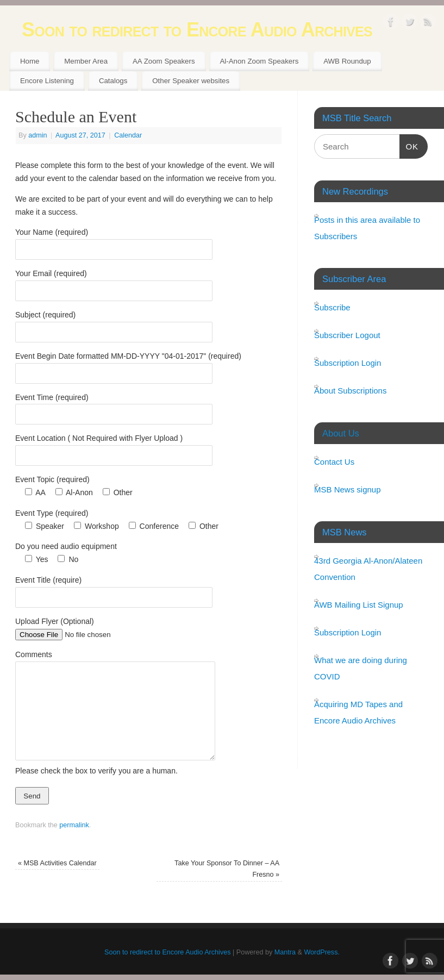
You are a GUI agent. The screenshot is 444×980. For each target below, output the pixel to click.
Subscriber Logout (347, 335)
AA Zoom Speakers (164, 61)
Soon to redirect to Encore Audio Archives (197, 30)
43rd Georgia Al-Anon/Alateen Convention (368, 569)
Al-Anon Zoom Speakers (259, 61)
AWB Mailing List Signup (359, 605)
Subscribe (332, 307)
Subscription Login (348, 363)
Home (30, 61)
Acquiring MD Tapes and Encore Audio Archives (358, 712)
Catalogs (113, 81)
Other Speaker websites (191, 81)
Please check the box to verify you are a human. (96, 771)
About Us (341, 433)
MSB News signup (348, 489)
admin (37, 135)
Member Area (86, 61)
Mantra (285, 952)
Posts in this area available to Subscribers (367, 228)
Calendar (128, 135)
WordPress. (322, 952)
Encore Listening (47, 81)
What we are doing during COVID (361, 668)
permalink (74, 825)
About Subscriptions (350, 391)
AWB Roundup (347, 61)
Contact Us (334, 462)
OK (409, 145)
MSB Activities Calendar (57, 863)
